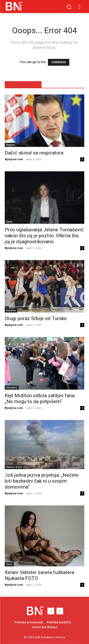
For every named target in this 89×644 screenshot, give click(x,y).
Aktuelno (12, 387)
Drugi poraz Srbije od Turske (36, 318)
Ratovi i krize (14, 467)
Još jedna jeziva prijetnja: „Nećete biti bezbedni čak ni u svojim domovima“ (42, 481)
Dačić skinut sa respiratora (34, 153)
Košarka (11, 310)
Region (11, 145)
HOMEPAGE (59, 62)
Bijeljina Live (14, 159)
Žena (9, 222)
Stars (9, 564)
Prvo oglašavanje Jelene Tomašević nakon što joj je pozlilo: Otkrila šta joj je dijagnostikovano (44, 236)
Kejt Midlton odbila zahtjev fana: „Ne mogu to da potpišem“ (40, 399)
